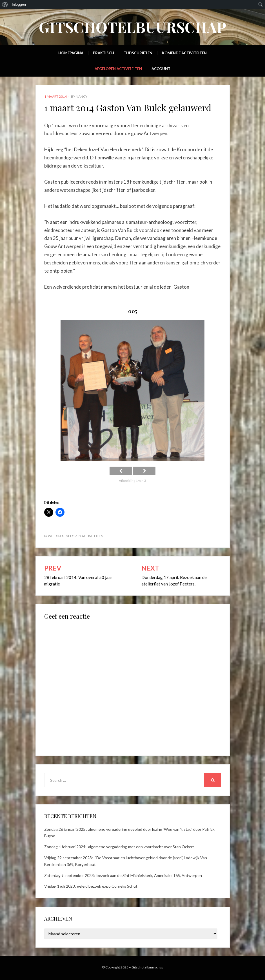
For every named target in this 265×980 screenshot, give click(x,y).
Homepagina (71, 53)
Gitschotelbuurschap (132, 27)
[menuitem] (5, 5)
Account (161, 69)
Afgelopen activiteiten (118, 69)
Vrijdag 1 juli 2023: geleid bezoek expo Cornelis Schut (91, 886)
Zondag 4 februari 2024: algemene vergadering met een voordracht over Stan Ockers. (120, 847)
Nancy (82, 96)
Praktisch (103, 53)
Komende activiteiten (184, 53)
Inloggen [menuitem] (19, 4)
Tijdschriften (138, 53)
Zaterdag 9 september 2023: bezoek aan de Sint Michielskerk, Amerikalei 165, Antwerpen (123, 875)
